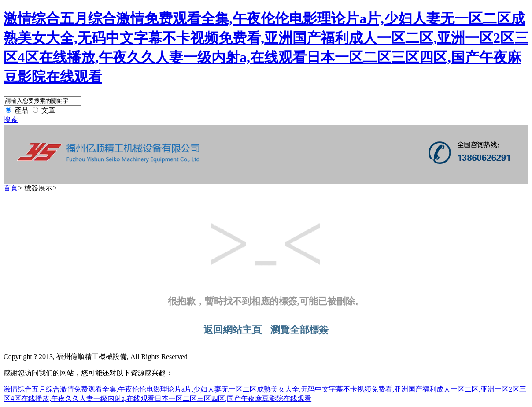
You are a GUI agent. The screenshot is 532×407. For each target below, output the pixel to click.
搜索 (11, 120)
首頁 (11, 188)
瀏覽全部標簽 (299, 330)
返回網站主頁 (233, 330)
